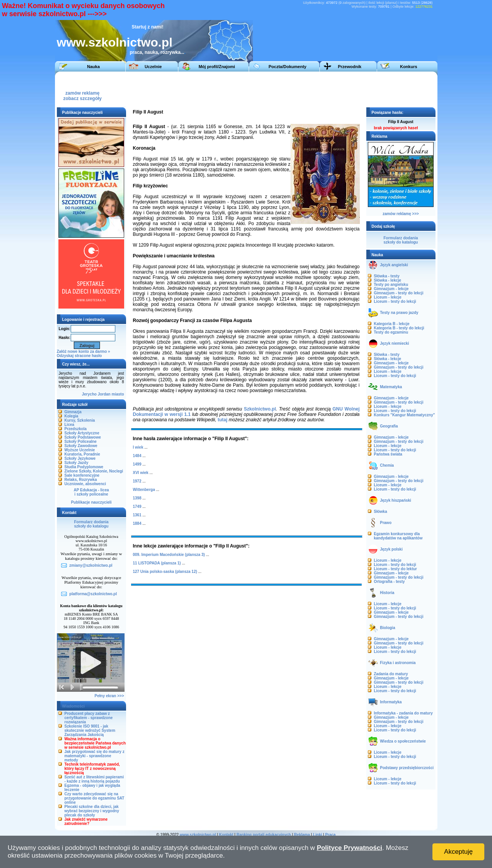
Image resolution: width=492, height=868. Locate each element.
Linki (317, 835)
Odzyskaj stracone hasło (79, 356)
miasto (118, 394)
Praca (330, 835)
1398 (137, 498)
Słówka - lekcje (388, 280)
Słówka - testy (387, 276)
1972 (137, 481)
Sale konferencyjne (82, 475)
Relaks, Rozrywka (81, 480)
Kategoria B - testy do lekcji (399, 328)
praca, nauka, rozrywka (155, 52)
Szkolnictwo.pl (260, 409)
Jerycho (89, 394)
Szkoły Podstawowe (83, 437)
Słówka (381, 512)
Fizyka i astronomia (398, 663)
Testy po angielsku (391, 285)
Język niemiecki (395, 343)
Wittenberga (144, 490)
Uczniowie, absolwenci (85, 484)
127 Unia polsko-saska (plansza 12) (165, 572)
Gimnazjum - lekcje (391, 289)
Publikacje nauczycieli (91, 502)
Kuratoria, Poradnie (82, 454)
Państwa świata (388, 454)
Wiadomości (74, 706)
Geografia (389, 426)
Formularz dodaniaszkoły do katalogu (91, 524)
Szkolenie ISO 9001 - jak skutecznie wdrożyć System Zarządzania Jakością (90, 730)
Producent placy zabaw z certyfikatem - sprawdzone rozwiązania (89, 718)
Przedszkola (76, 429)
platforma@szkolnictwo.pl (93, 594)
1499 (137, 464)
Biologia (388, 628)
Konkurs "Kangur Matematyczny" (405, 415)
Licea (70, 425)
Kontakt (226, 835)
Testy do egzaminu (391, 332)
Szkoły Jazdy (76, 463)
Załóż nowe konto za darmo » (84, 351)
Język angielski (394, 265)
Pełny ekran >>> (109, 696)
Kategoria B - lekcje (392, 324)
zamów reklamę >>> (401, 214)
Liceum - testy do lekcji (395, 301)
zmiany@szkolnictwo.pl (91, 565)
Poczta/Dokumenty (288, 67)
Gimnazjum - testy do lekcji (399, 293)
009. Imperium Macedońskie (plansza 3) (169, 555)
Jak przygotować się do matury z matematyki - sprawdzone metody (95, 756)
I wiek (138, 447)
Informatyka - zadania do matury (403, 713)
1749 (137, 507)
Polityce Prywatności (349, 848)
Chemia (387, 465)
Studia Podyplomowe (84, 467)
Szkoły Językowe (80, 458)
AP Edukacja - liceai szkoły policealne (91, 492)
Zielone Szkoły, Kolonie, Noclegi (94, 471)
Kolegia (71, 416)
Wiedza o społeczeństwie (403, 741)
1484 (137, 456)
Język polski (391, 549)
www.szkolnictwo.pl (115, 42)
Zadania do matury (391, 674)
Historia (387, 593)
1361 (137, 515)
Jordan (104, 394)
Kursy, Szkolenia (80, 420)
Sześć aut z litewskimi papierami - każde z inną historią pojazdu (94, 779)
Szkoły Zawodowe (81, 446)
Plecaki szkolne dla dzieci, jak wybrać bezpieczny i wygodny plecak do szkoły (92, 811)
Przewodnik (350, 67)
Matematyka (391, 387)
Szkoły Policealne (81, 442)
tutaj (222, 420)
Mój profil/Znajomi (217, 67)
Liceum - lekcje (388, 297)
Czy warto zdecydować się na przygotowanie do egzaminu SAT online (95, 798)
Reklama (302, 835)
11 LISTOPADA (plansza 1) (157, 563)
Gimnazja (73, 412)
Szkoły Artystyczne (82, 433)
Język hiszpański (396, 500)
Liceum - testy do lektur (396, 569)
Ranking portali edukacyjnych (264, 835)
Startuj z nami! (148, 27)
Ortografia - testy (390, 582)
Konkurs (409, 67)
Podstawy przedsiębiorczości (407, 768)
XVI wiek (141, 473)
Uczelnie (153, 67)
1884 (137, 523)
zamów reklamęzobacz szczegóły (82, 94)
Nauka (93, 67)
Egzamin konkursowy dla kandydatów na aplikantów (398, 536)
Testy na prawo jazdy (399, 313)
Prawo (386, 523)
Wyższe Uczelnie (80, 450)
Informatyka (391, 702)
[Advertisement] (293, 89)
